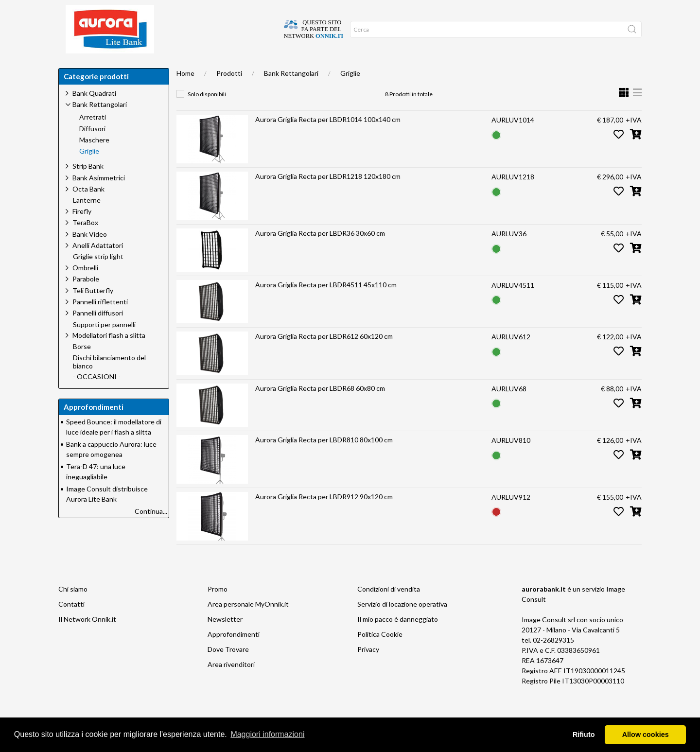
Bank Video (90, 254)
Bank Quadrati (94, 113)
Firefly (82, 231)
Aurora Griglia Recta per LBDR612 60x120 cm (324, 356)
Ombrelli (85, 287)
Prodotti (229, 93)
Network (276, 68)
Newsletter (225, 638)
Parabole (86, 298)
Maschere (94, 159)
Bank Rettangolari (291, 93)
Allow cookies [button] (646, 735)
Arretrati (93, 137)
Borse (82, 366)
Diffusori (92, 148)
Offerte (235, 68)
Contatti (71, 623)
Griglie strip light (98, 276)
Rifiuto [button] (584, 735)
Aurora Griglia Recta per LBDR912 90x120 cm (324, 516)
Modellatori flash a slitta (109, 355)
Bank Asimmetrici (99, 197)
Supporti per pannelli (104, 344)
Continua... (151, 531)
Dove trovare (118, 68)
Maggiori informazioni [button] (267, 734)
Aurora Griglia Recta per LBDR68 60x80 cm (320, 408)
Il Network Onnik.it (87, 638)
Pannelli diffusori (98, 332)
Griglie (350, 93)
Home (74, 68)
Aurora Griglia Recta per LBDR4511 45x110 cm (326, 304)
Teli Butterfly (93, 310)
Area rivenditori (231, 684)
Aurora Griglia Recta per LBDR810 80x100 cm (324, 459)
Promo (218, 608)
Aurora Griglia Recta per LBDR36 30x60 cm (320, 253)
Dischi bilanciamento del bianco (109, 381)
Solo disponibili (207, 114)
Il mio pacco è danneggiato (398, 638)
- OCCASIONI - (97, 396)
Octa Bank (88, 208)
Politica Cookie (380, 654)
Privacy (368, 669)
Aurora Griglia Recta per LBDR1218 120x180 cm (328, 196)
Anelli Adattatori (98, 265)
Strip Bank (88, 185)
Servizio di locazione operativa (402, 623)
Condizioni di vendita (389, 608)
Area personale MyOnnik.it (248, 623)
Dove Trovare (228, 669)
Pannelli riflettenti (100, 321)
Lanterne (87, 220)
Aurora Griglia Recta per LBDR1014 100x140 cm (328, 139)
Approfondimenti (181, 68)
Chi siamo (73, 608)
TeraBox (85, 242)
